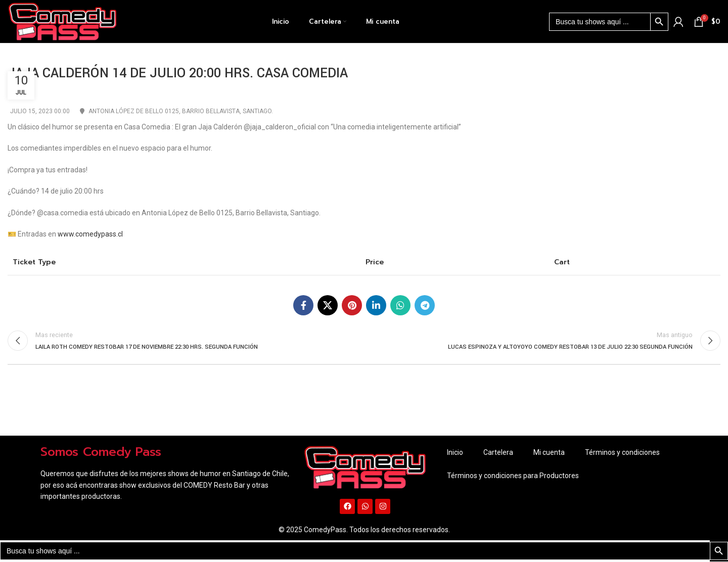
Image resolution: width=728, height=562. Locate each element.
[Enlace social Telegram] (425, 305)
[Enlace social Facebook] (303, 305)
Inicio (455, 453)
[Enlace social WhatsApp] (400, 305)
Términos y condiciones (622, 453)
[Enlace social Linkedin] (376, 305)
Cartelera (498, 453)
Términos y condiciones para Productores (513, 476)
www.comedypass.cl (90, 234)
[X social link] (328, 305)
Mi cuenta (549, 453)
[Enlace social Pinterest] (352, 305)
